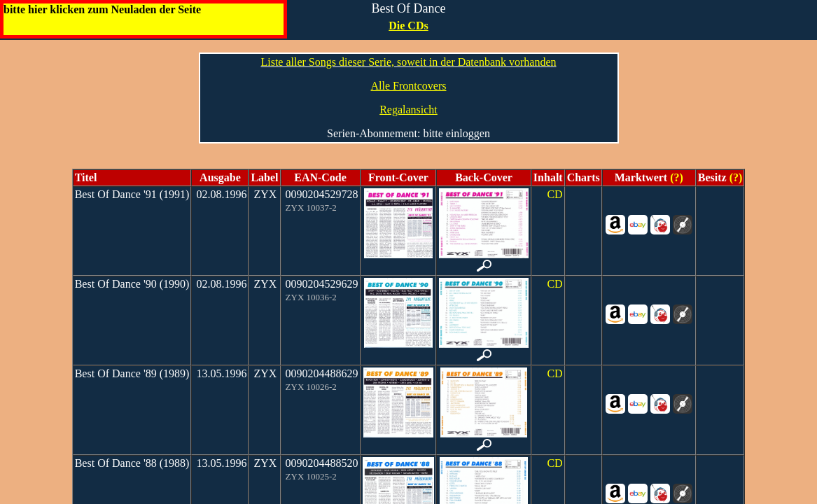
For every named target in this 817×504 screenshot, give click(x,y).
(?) (675, 177)
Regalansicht (408, 110)
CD (554, 194)
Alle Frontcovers (409, 86)
